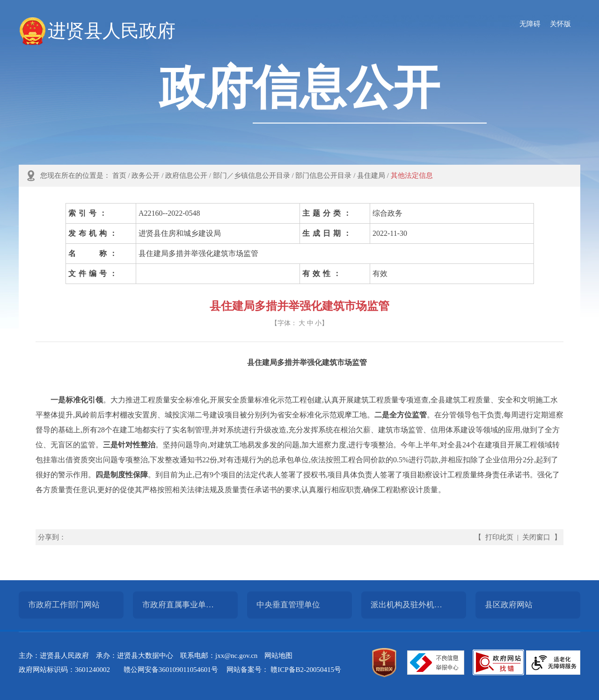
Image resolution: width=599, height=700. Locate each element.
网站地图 (278, 656)
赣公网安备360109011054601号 (171, 670)
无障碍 (530, 24)
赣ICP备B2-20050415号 (306, 670)
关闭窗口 (536, 537)
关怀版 (560, 24)
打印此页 (499, 537)
